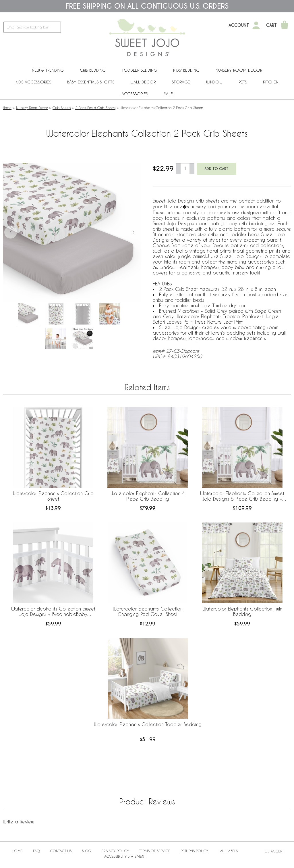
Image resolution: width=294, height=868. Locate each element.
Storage (181, 82)
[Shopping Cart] (285, 25)
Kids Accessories (33, 82)
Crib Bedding (93, 70)
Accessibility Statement (125, 856)
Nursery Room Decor (239, 70)
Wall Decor (143, 82)
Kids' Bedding (186, 70)
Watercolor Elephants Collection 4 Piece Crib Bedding (148, 496)
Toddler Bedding (139, 70)
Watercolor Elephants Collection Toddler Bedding (148, 724)
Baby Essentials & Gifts (91, 82)
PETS (243, 82)
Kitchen (271, 82)
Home (7, 108)
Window (214, 82)
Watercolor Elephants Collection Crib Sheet (53, 496)
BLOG (86, 851)
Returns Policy (194, 851)
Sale (168, 94)
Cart (271, 25)
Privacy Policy (115, 851)
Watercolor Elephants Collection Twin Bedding (242, 611)
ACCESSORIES (135, 94)
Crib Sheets (62, 108)
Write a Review (19, 822)
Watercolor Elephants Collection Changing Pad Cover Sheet (148, 611)
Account (239, 25)
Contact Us (61, 851)
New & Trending (48, 70)
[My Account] (256, 25)
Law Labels (228, 851)
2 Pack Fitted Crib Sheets (95, 108)
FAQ (36, 851)
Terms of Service (155, 851)
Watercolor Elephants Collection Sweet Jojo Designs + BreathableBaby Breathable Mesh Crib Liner (53, 612)
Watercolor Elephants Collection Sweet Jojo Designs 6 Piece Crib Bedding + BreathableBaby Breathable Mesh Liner (242, 496)
